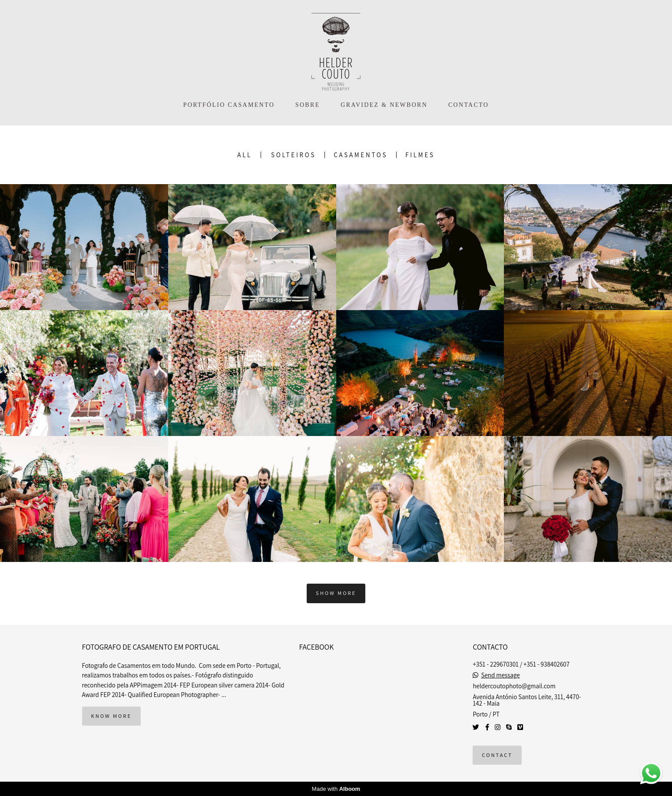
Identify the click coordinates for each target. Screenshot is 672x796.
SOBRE (308, 105)
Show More (336, 593)
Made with (336, 789)
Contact (497, 755)
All (245, 155)
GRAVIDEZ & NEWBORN (384, 105)
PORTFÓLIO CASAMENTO (229, 105)
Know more (111, 716)
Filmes (420, 155)
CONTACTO (468, 105)
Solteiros (293, 155)
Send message (501, 675)
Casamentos (361, 155)
